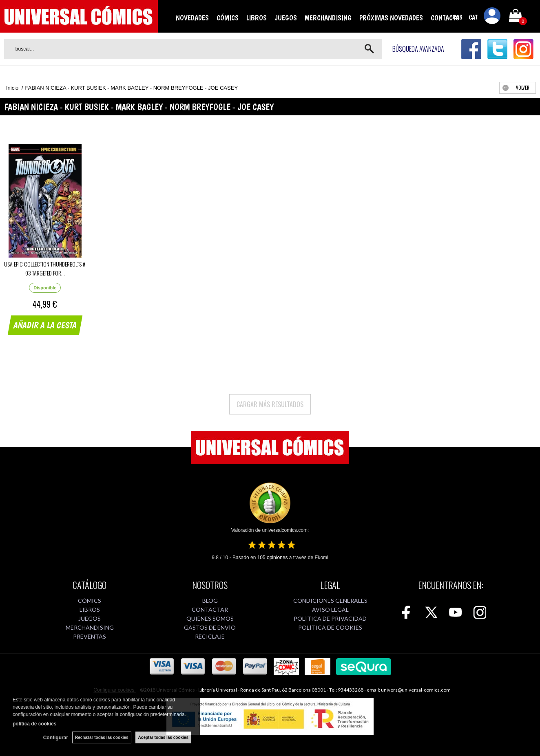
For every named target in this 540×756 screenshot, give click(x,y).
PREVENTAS (90, 636)
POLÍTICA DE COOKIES (330, 627)
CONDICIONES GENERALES (330, 601)
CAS (458, 17)
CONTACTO (445, 18)
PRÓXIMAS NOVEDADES (391, 18)
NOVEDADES (192, 18)
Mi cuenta (492, 17)
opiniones (273, 558)
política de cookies (34, 724)
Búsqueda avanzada (418, 49)
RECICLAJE (210, 636)
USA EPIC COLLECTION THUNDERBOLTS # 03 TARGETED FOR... (45, 268)
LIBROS (257, 18)
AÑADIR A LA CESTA (45, 325)
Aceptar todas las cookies (163, 737)
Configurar (56, 738)
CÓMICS (228, 18)
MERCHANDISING (328, 18)
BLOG (210, 601)
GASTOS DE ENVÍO (210, 627)
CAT (473, 17)
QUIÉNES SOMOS (210, 618)
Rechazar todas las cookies (102, 737)
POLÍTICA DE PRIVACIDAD (330, 618)
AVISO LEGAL (330, 609)
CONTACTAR (210, 609)
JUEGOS (286, 18)
